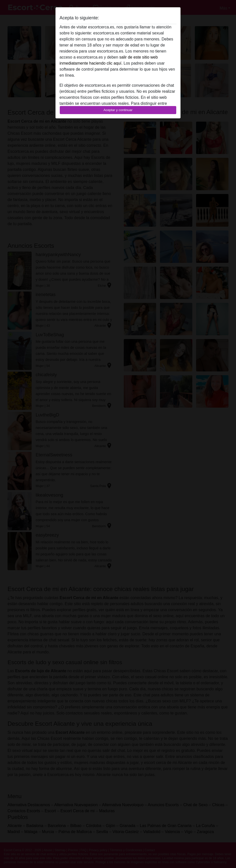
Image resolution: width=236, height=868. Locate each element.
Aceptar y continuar (118, 110)
